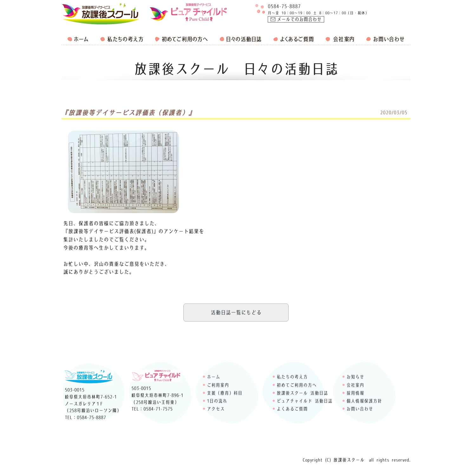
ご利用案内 (218, 385)
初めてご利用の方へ (297, 385)
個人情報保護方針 (364, 401)
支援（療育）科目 (225, 393)
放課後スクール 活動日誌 (302, 393)
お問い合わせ (360, 409)
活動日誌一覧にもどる (236, 312)
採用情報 (355, 393)
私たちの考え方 (292, 377)
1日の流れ (217, 401)
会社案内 (355, 385)
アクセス (216, 409)
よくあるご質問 (292, 409)
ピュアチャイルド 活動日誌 (305, 401)
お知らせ (355, 377)
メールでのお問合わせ (299, 19)
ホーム (213, 377)
